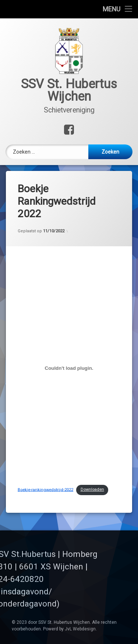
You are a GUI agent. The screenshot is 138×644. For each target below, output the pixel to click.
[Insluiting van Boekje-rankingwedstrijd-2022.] (69, 358)
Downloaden (92, 480)
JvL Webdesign (80, 629)
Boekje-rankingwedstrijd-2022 (45, 480)
